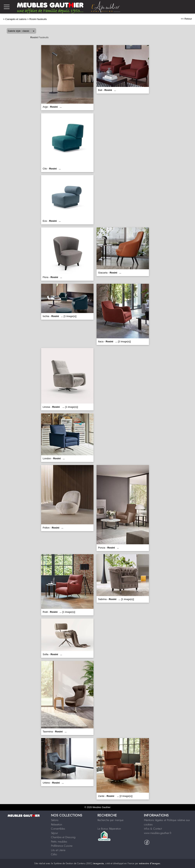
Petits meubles (59, 842)
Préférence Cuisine (62, 846)
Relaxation (57, 824)
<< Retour (186, 19)
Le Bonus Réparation (109, 829)
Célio (54, 854)
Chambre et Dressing (63, 837)
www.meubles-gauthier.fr (158, 833)
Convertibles (58, 829)
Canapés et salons (16, 19)
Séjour (55, 833)
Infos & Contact (153, 829)
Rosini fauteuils (38, 19)
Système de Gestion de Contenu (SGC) (79, 863)
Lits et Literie (58, 850)
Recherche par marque (110, 820)
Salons (55, 820)
